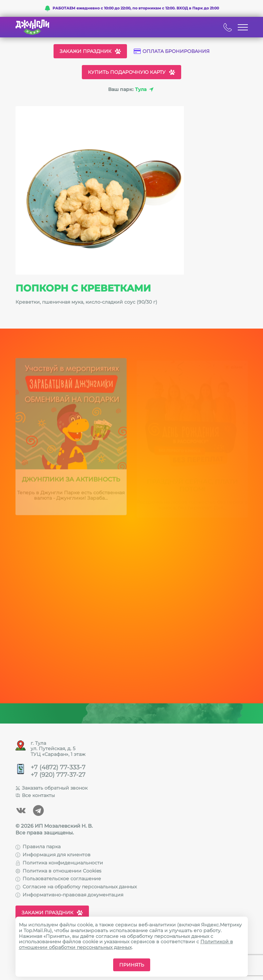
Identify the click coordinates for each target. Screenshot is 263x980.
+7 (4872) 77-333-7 (58, 768)
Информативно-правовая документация (69, 895)
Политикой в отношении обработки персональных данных (126, 944)
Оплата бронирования (172, 51)
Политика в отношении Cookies (58, 871)
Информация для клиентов (53, 855)
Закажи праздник (90, 51)
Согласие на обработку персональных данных (76, 887)
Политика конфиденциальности (59, 863)
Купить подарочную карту (131, 72)
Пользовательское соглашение (58, 879)
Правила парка (38, 847)
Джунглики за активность (71, 482)
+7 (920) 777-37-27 (58, 775)
